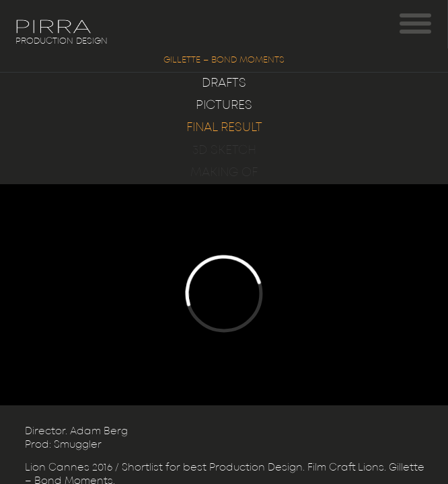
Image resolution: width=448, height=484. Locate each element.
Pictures (224, 106)
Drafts (224, 83)
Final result (224, 128)
